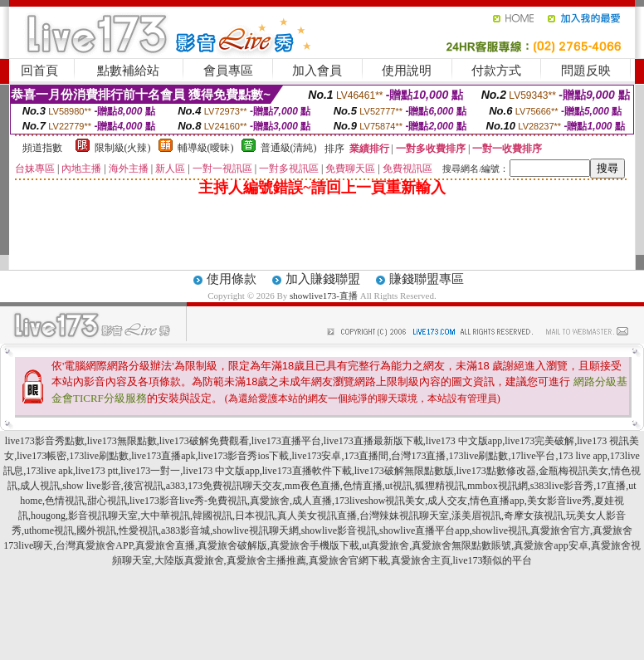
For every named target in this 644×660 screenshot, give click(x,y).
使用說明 (407, 71)
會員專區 (228, 71)
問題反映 (586, 71)
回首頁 (39, 71)
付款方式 (496, 71)
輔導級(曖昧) (206, 148)
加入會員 (317, 71)
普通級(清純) (289, 148)
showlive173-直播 (324, 296)
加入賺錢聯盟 (323, 279)
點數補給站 (128, 71)
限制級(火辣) (123, 148)
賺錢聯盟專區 (427, 279)
